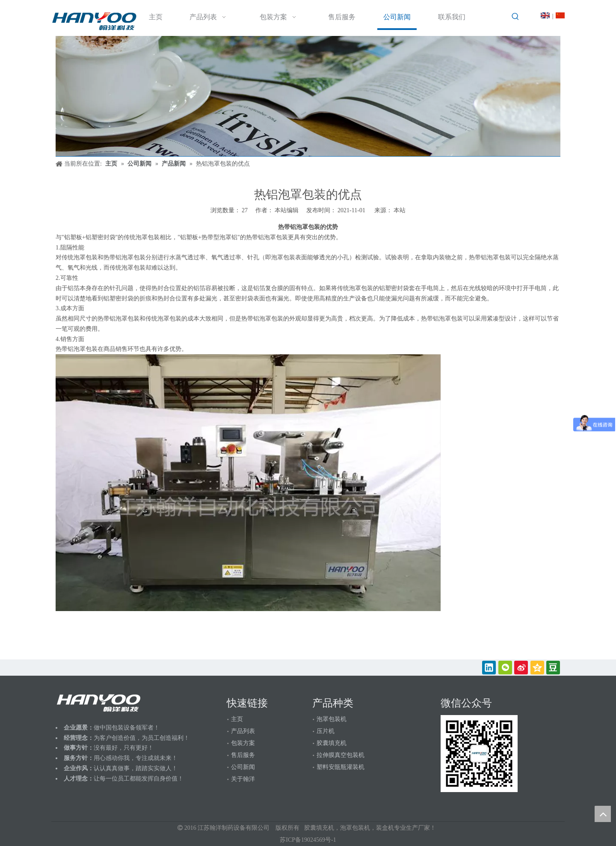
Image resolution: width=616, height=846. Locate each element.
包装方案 (243, 743)
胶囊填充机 (332, 743)
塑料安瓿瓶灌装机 (341, 767)
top (603, 814)
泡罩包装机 (332, 719)
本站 (400, 210)
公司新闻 (243, 767)
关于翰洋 (243, 779)
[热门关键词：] (515, 17)
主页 (237, 719)
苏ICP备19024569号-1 (308, 840)
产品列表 (243, 731)
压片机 (326, 731)
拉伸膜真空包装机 (341, 755)
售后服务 (243, 755)
